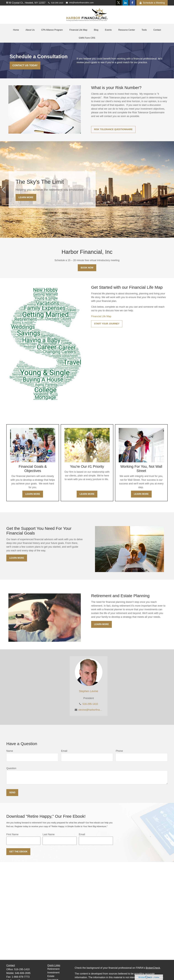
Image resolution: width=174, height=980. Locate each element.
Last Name (49, 834)
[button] (16, 30)
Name (10, 751)
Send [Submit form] (12, 793)
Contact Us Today (25, 65)
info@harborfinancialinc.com (80, 3)
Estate (51, 976)
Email (64, 751)
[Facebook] (132, 3)
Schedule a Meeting (152, 3)
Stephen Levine (89, 691)
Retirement (53, 969)
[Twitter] (119, 3)
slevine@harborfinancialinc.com (90, 710)
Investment (53, 973)
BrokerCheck (153, 968)
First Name (12, 834)
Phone (119, 751)
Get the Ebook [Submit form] (18, 852)
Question (11, 768)
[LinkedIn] (125, 3)
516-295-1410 (56, 3)
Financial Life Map (101, 316)
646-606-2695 (23, 973)
